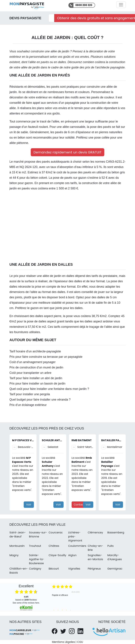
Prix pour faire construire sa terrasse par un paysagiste (46, 357)
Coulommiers (77, 546)
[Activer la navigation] (121, 5)
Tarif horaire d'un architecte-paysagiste (35, 351)
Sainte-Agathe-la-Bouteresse (37, 559)
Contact (79, 505)
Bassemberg (116, 532)
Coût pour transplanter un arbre (30, 373)
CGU (80, 642)
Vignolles (74, 569)
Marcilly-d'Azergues (115, 557)
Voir (29, 505)
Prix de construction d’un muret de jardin (36, 367)
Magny (14, 555)
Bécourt (54, 569)
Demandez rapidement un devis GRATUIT (68, 152)
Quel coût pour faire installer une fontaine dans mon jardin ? (49, 389)
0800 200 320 (84, 5)
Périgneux (94, 569)
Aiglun (72, 555)
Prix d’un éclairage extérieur (28, 405)
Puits (110, 546)
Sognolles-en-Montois (95, 557)
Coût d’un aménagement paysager (33, 362)
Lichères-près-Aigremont (75, 536)
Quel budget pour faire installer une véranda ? (40, 400)
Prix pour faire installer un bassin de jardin (37, 383)
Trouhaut (35, 546)
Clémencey (95, 532)
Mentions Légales (63, 642)
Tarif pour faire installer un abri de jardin (36, 378)
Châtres (54, 546)
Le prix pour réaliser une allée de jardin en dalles (42, 276)
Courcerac (56, 532)
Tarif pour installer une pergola (30, 394)
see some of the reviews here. (26, 603)
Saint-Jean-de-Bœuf (18, 534)
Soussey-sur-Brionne (38, 534)
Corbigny (35, 569)
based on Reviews (26, 598)
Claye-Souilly (57, 555)
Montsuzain (17, 546)
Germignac (115, 569)
